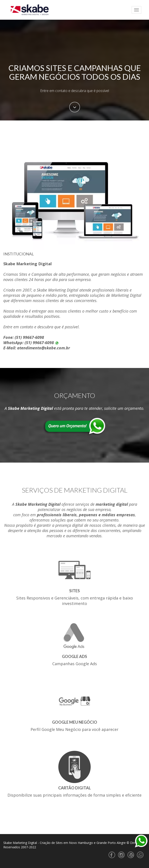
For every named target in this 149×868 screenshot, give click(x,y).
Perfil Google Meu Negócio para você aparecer (74, 729)
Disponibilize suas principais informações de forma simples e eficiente (74, 795)
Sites (74, 591)
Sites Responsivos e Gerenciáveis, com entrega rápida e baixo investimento (75, 601)
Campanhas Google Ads (75, 664)
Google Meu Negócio (75, 722)
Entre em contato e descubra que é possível (75, 91)
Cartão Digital (74, 788)
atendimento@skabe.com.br (44, 348)
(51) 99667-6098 (29, 337)
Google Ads (74, 656)
